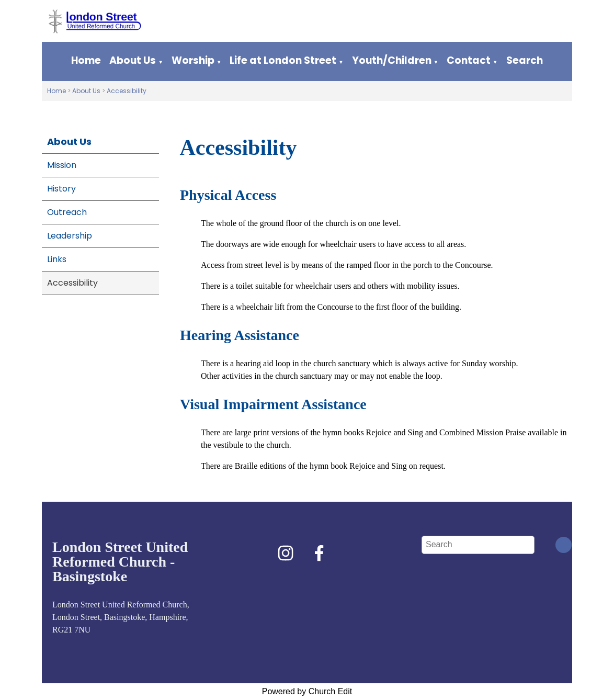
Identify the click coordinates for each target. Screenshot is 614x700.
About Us (133, 60)
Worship (193, 60)
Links (57, 259)
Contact (469, 60)
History (61, 189)
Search (525, 60)
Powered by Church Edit (307, 691)
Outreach (67, 212)
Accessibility (127, 91)
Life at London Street (283, 60)
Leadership (70, 236)
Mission (62, 165)
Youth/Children (392, 60)
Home (86, 60)
